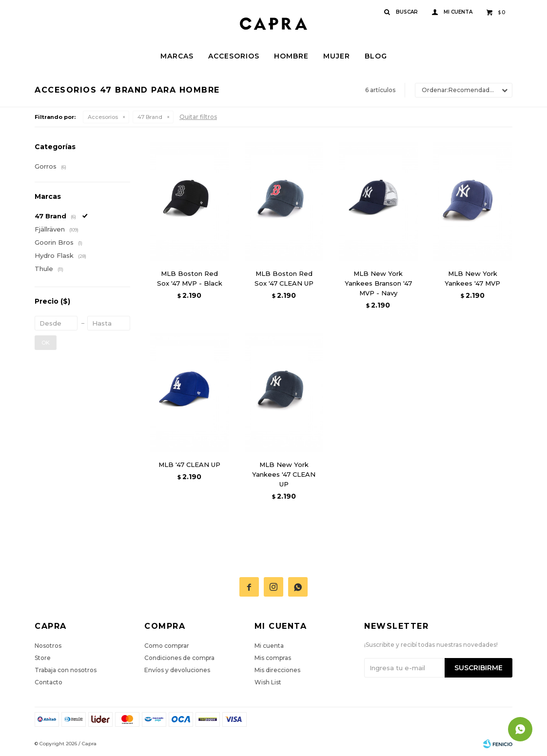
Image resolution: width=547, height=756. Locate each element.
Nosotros (48, 646)
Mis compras (273, 658)
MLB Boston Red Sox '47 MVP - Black (190, 278)
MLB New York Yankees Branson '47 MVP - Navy (378, 283)
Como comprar (167, 646)
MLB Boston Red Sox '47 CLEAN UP (284, 278)
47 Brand (150, 117)
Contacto (49, 682)
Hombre (291, 56)
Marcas (177, 56)
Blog (376, 56)
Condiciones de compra (179, 658)
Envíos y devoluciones (177, 670)
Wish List (268, 682)
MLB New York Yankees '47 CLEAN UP (284, 474)
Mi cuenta (269, 646)
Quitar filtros (198, 117)
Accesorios (234, 56)
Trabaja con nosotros (66, 670)
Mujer (337, 56)
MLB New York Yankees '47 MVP (472, 278)
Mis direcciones (277, 670)
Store (43, 658)
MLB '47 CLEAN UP (189, 465)
